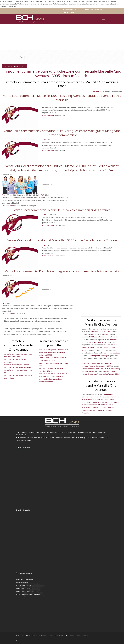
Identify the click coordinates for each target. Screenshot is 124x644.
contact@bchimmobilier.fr (31, 594)
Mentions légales (82, 636)
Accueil (50, 636)
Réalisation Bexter (39, 636)
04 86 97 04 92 (71, 12)
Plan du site (59, 636)
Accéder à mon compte (92, 10)
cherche (110, 331)
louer (118, 334)
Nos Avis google (71, 10)
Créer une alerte (8, 206)
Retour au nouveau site (15, 66)
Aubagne (114, 402)
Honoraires (70, 636)
